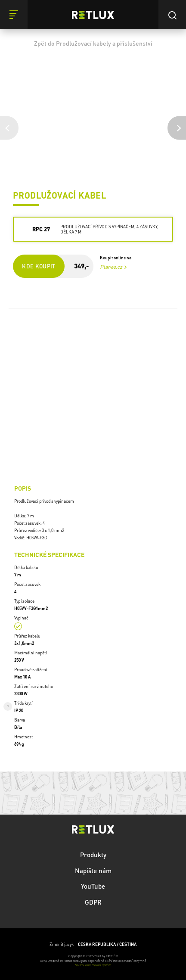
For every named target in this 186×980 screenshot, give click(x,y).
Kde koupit (39, 266)
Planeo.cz (111, 267)
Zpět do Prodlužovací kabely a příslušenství (93, 43)
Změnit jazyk (93, 944)
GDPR (93, 902)
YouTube (93, 886)
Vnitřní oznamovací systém (93, 965)
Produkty (93, 855)
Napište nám (93, 871)
